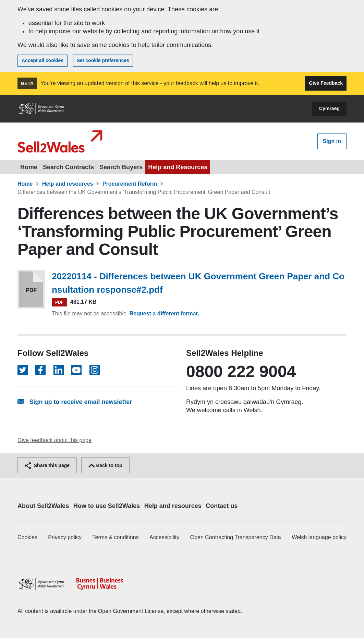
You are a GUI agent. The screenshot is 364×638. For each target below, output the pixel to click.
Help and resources (68, 184)
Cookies (27, 537)
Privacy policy (65, 537)
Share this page (47, 465)
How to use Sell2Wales (107, 506)
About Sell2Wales (43, 506)
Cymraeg (329, 108)
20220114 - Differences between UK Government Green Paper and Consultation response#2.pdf (198, 283)
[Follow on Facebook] (40, 370)
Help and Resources (178, 167)
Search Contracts (68, 167)
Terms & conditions (116, 537)
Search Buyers (121, 167)
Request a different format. (165, 314)
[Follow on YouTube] (76, 370)
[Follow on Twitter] (23, 370)
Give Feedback (326, 83)
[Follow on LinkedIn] (59, 370)
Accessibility (164, 537)
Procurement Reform (130, 184)
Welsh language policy (319, 537)
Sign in (332, 141)
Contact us (222, 506)
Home (29, 167)
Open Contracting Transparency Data (236, 537)
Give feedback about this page (54, 440)
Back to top (105, 465)
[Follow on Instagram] (95, 370)
